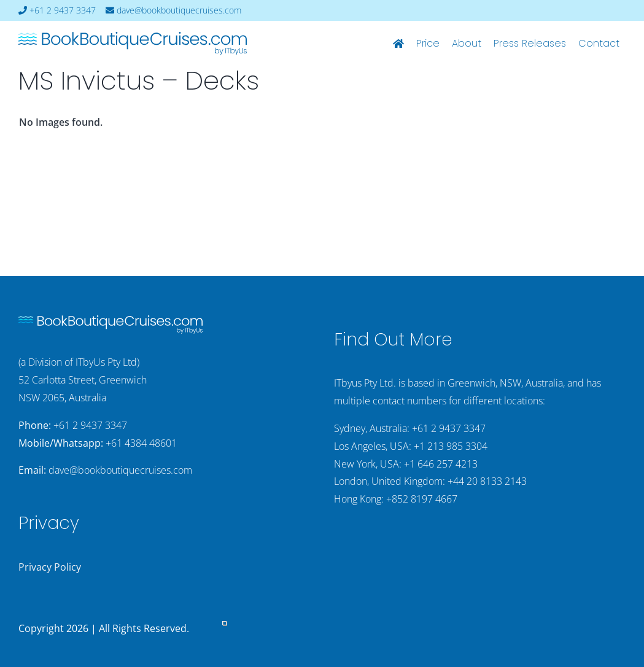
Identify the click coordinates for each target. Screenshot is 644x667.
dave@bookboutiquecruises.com (173, 10)
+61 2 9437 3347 (57, 10)
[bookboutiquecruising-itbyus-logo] (133, 37)
